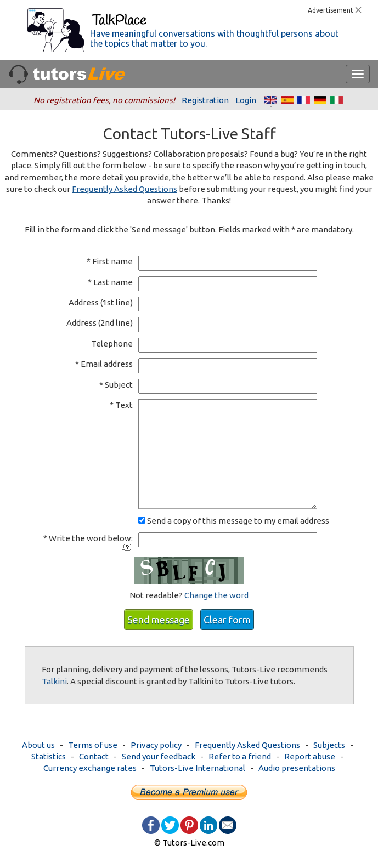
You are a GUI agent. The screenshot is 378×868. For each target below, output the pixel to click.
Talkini (54, 681)
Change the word (216, 595)
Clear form (227, 620)
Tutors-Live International (198, 768)
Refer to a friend (240, 756)
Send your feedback (159, 756)
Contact (94, 756)
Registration (205, 100)
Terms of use (93, 745)
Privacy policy (156, 745)
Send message (159, 620)
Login (246, 100)
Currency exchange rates (90, 768)
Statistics (49, 756)
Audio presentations (297, 768)
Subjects (329, 745)
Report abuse (310, 756)
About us (38, 745)
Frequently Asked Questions (125, 189)
